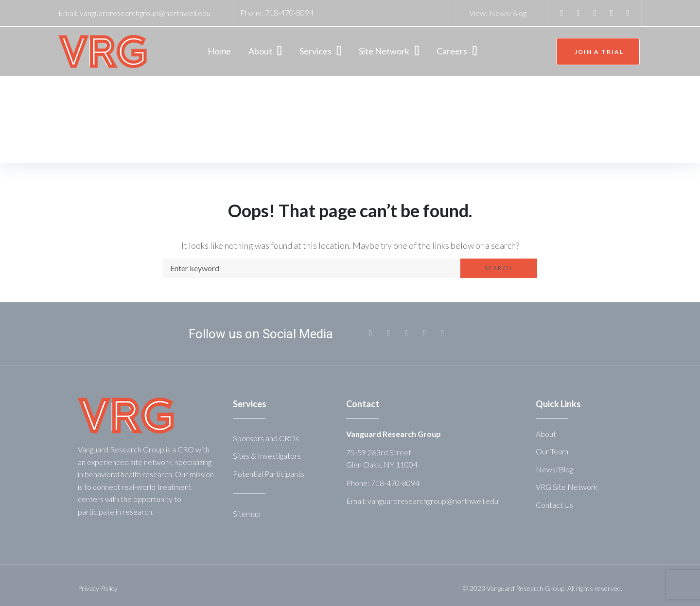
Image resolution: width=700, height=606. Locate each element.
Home (77, 132)
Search (499, 268)
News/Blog (508, 13)
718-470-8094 (289, 12)
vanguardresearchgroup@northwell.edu (145, 13)
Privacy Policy (98, 588)
